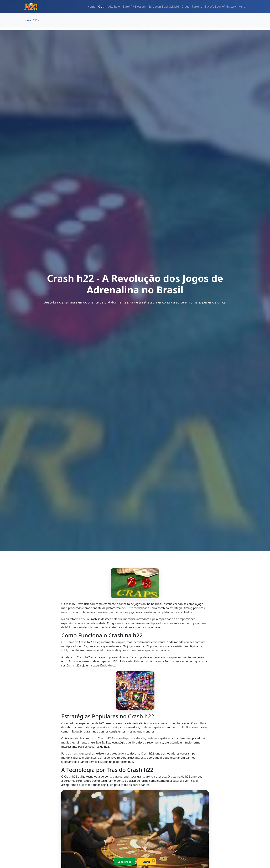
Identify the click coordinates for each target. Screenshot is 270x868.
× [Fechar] (153, 861)
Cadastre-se (124, 862)
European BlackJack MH (164, 7)
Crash (102, 7)
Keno (242, 7)
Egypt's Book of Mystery (220, 7)
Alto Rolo (114, 7)
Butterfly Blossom (134, 7)
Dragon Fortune (192, 7)
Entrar (147, 862)
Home (91, 7)
